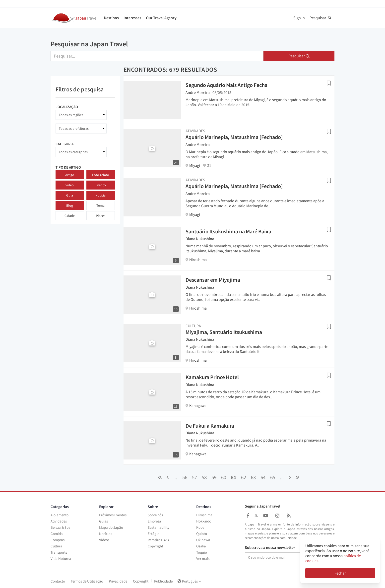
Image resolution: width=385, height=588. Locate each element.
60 (224, 477)
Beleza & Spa (61, 527)
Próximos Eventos (113, 515)
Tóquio (202, 552)
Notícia (100, 195)
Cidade (70, 216)
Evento (101, 185)
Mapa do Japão (111, 527)
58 (204, 477)
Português (189, 581)
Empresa (154, 521)
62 (244, 477)
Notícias (106, 534)
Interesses (132, 18)
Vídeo (70, 185)
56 (185, 477)
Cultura (56, 546)
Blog (70, 205)
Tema (100, 205)
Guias (103, 521)
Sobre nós (155, 515)
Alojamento (60, 515)
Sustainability (159, 527)
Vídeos (104, 540)
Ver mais (203, 558)
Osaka (201, 546)
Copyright (155, 546)
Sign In (299, 18)
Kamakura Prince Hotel (212, 377)
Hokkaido (204, 521)
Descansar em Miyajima (213, 280)
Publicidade (163, 581)
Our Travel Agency (161, 18)
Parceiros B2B (158, 540)
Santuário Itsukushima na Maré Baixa (228, 231)
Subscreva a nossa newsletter (270, 548)
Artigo (70, 175)
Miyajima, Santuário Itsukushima (224, 332)
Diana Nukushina (200, 239)
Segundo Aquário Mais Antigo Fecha (226, 85)
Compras (58, 540)
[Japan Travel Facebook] (248, 516)
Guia (70, 195)
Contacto (58, 581)
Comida (57, 534)
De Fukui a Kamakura (210, 426)
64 (263, 477)
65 (273, 477)
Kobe (200, 527)
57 (194, 477)
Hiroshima (204, 515)
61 (234, 477)
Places (101, 216)
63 (253, 477)
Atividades (59, 521)
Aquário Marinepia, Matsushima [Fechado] (234, 137)
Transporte (59, 552)
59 (214, 477)
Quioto (202, 534)
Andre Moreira (198, 92)
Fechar (340, 573)
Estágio (154, 534)
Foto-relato (101, 175)
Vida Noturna (61, 558)
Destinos (111, 18)
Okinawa (203, 540)
